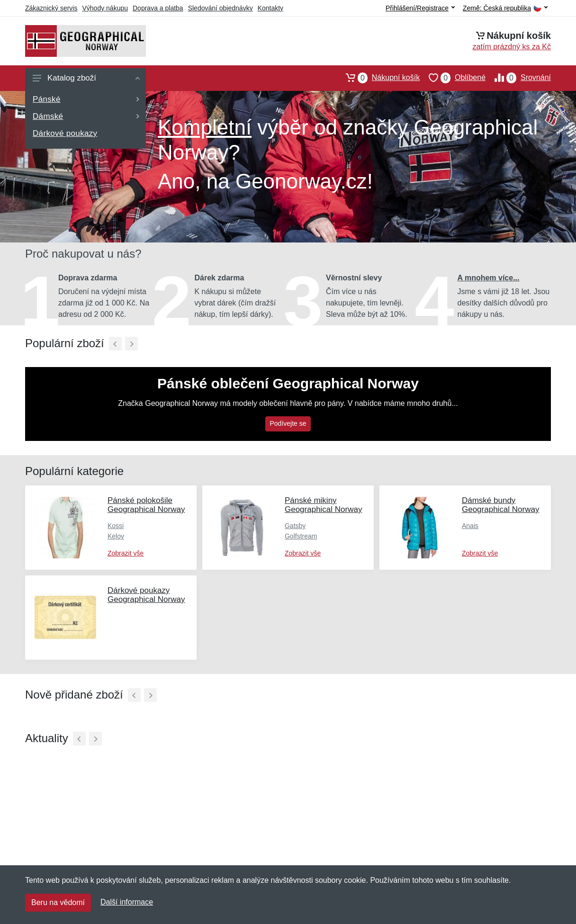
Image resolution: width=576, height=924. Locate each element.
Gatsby (295, 526)
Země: (505, 8)
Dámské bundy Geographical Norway (500, 505)
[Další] (131, 344)
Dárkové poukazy (65, 133)
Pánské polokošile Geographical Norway (146, 505)
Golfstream (301, 536)
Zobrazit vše (126, 553)
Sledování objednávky (220, 8)
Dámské (86, 116)
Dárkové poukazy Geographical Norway (146, 595)
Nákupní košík (378, 78)
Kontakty (270, 8)
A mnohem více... (489, 278)
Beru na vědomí (58, 902)
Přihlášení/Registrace (420, 8)
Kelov (116, 536)
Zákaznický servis (51, 8)
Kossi (116, 526)
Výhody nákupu (105, 8)
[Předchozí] (115, 344)
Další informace (127, 902)
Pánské (86, 99)
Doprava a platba (158, 8)
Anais (470, 526)
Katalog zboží (86, 78)
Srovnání (518, 78)
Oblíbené (453, 78)
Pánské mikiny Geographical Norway (323, 505)
